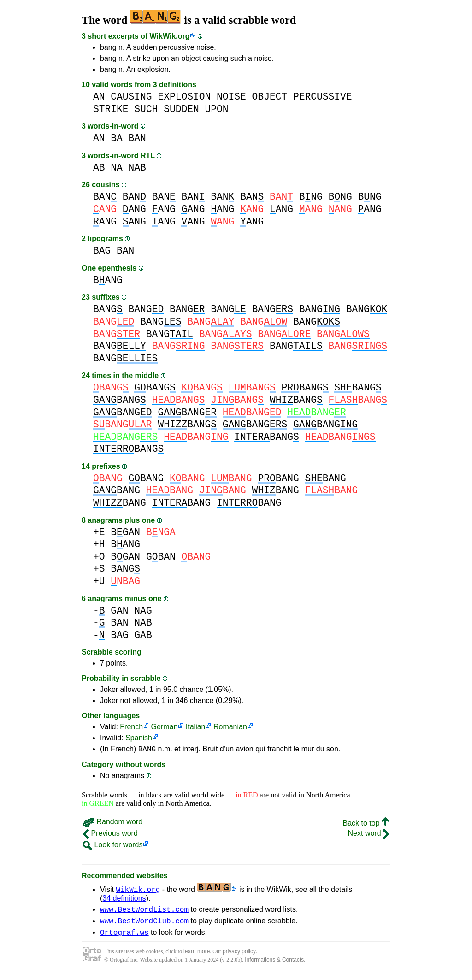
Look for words (113, 846)
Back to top (366, 824)
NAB (137, 168)
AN (99, 97)
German (165, 727)
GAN (119, 611)
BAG (102, 251)
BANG (108, 280)
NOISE (231, 97)
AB (99, 168)
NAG (143, 611)
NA (117, 168)
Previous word (110, 835)
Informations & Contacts (274, 965)
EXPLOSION (184, 97)
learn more (197, 957)
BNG (311, 197)
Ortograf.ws (124, 938)
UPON (216, 109)
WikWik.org (170, 36)
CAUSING (131, 97)
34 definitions (124, 900)
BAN (137, 138)
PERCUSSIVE (323, 97)
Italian (196, 727)
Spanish (139, 738)
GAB (143, 635)
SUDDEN (181, 109)
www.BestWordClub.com (144, 925)
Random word (113, 823)
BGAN (125, 532)
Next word (369, 835)
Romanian (230, 727)
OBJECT (270, 97)
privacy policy (239, 957)
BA (117, 138)
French (131, 727)
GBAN (161, 557)
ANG (134, 209)
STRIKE (111, 109)
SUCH (146, 109)
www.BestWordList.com (144, 912)
